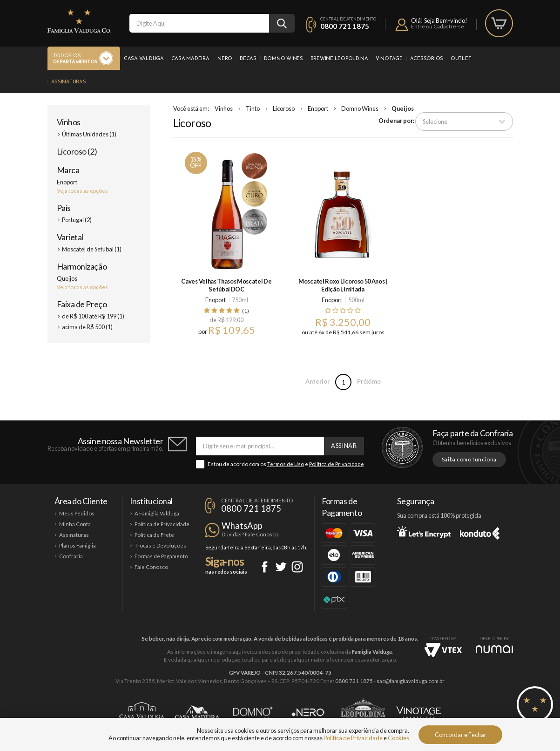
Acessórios (427, 59)
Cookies (398, 738)
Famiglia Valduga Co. (79, 21)
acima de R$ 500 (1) (87, 327)
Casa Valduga (144, 59)
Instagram (297, 567)
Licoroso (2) (77, 151)
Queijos (403, 108)
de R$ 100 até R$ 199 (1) (93, 316)
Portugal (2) (77, 220)
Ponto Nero (308, 712)
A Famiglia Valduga (157, 513)
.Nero (224, 59)
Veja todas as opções (82, 191)
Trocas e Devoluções (160, 545)
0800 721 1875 (345, 26)
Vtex (443, 650)
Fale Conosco (151, 567)
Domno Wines (283, 59)
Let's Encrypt (424, 532)
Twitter (281, 567)
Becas (248, 59)
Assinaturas (69, 82)
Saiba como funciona (469, 459)
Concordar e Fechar (461, 735)
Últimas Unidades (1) (89, 134)
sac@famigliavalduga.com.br (411, 681)
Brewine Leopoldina (339, 59)
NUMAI (494, 649)
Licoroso (284, 108)
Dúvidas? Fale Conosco (250, 534)
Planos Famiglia (78, 545)
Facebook (265, 567)
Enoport (318, 108)
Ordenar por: (396, 121)
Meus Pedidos (77, 513)
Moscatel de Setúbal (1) (92, 249)
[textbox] (199, 23)
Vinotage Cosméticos (419, 712)
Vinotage (389, 59)
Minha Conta (75, 524)
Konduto (480, 532)
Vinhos (69, 122)
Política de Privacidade (337, 464)
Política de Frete (154, 535)
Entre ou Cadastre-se (438, 26)
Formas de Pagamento (161, 556)
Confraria (71, 556)
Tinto (253, 108)
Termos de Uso (286, 464)
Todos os (75, 59)
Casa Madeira (190, 59)
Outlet (461, 59)
